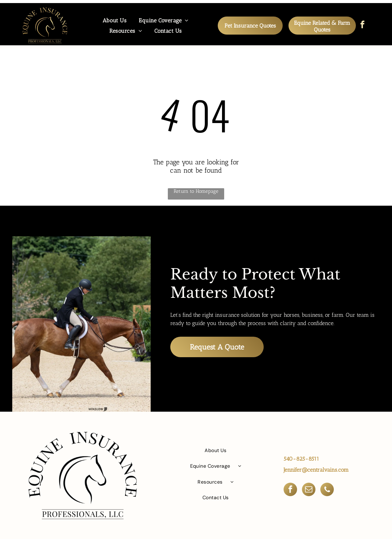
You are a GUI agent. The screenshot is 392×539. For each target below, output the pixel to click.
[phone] (327, 490)
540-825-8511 (301, 459)
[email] (309, 490)
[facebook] (363, 26)
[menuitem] (115, 20)
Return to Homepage (196, 191)
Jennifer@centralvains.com (316, 470)
